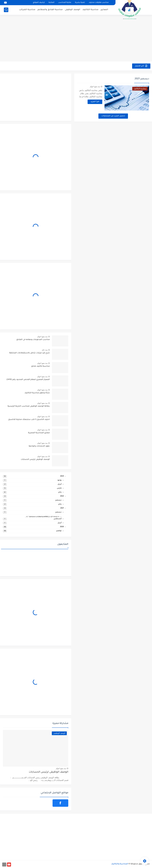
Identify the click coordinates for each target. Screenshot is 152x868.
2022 (62, 496)
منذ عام (45, 350)
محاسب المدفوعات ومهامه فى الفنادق (33, 340)
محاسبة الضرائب (27, 10)
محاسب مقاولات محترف (99, 3)
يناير (60, 492)
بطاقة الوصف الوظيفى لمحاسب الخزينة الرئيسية (29, 406)
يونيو (60, 480)
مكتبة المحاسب (65, 3)
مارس (59, 488)
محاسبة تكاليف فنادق (40, 366)
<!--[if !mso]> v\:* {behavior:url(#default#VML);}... (42, 517)
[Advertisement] (76, 38)
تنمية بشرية (80, 3)
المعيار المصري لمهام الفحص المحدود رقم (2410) (28, 380)
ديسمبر (58, 500)
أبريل (60, 484)
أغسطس (58, 519)
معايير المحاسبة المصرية (39, 433)
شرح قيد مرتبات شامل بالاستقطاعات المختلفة (29, 353)
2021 (62, 508)
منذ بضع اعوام (95, 87)
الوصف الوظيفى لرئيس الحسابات (35, 460)
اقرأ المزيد (95, 102)
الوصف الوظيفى (73, 10)
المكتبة (51, 3)
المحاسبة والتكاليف (120, 864)
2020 (62, 527)
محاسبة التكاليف (90, 10)
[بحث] (6, 10)
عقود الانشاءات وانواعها (39, 446)
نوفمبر (59, 531)
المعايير (104, 10)
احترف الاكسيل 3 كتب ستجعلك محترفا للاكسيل (29, 420)
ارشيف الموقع (39, 3)
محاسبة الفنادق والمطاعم (50, 10)
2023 (62, 476)
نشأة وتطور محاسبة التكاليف (37, 393)
